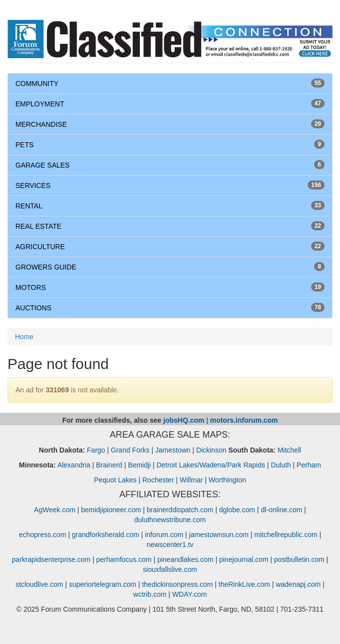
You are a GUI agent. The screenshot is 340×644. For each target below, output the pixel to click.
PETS (25, 145)
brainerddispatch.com (180, 510)
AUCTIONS (33, 308)
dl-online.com (282, 510)
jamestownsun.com (219, 535)
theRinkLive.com (244, 584)
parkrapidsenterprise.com (51, 559)
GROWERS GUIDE (46, 267)
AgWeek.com (55, 510)
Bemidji (139, 465)
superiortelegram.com (102, 584)
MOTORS (31, 287)
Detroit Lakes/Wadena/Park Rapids (211, 465)
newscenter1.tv (170, 545)
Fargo (96, 450)
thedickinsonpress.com (177, 584)
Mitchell (289, 450)
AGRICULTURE (40, 247)
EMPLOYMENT (40, 104)
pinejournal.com (244, 559)
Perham (309, 465)
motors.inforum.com (244, 420)
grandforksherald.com (105, 535)
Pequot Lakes (115, 480)
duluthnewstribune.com (170, 520)
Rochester (158, 480)
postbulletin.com (299, 559)
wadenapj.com (298, 584)
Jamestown (173, 450)
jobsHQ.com (184, 420)
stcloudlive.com (39, 584)
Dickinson (211, 450)
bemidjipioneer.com (111, 510)
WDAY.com (190, 594)
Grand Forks (130, 450)
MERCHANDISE (41, 124)
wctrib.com (150, 594)
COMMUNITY (37, 84)
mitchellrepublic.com (286, 535)
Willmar (191, 480)
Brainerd (109, 465)
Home (24, 337)
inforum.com (164, 535)
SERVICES (33, 185)
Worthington (227, 480)
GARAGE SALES (43, 165)
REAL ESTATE (38, 226)
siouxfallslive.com (170, 569)
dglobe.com (237, 510)
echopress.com (43, 535)
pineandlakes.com (185, 559)
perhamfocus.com (124, 559)
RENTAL (29, 206)
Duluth (281, 465)
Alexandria (74, 465)
